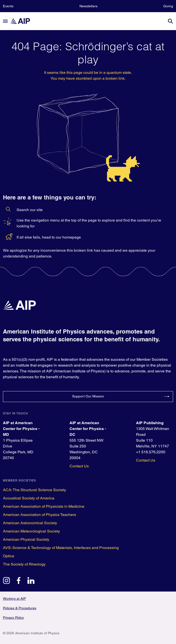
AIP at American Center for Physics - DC (88, 429)
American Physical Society (26, 539)
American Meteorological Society (31, 531)
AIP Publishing (150, 423)
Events (8, 6)
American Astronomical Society (30, 523)
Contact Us (79, 466)
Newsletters (88, 6)
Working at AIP (14, 599)
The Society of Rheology (24, 564)
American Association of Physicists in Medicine (44, 506)
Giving (168, 6)
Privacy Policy (13, 618)
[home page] (22, 21)
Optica (9, 556)
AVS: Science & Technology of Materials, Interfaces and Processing (61, 548)
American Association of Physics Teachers (39, 515)
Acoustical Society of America (29, 498)
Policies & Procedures (20, 608)
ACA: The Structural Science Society (34, 490)
